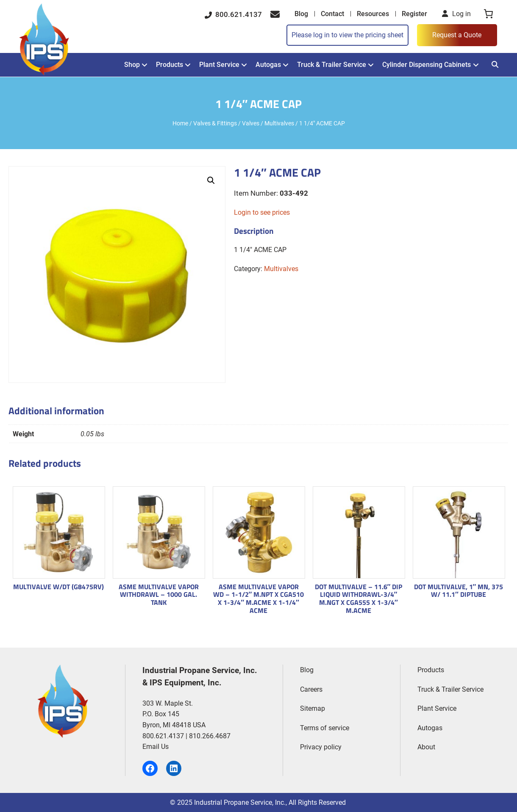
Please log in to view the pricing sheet (347, 35)
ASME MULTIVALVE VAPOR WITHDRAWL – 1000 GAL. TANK (159, 595)
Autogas (268, 65)
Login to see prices (262, 212)
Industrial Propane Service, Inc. (240, 802)
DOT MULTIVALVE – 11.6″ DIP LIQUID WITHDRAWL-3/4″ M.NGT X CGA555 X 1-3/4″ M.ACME (359, 599)
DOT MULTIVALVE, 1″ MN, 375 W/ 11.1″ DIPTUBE (459, 591)
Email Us (156, 747)
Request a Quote (457, 35)
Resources (373, 14)
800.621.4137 (233, 14)
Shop (132, 65)
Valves (251, 123)
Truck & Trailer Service (332, 65)
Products (170, 65)
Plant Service (219, 65)
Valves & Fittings (215, 123)
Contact (332, 14)
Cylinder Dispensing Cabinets (427, 65)
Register (414, 14)
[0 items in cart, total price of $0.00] (488, 14)
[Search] (495, 65)
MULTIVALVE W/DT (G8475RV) (58, 587)
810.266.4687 (210, 736)
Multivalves (279, 123)
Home (180, 123)
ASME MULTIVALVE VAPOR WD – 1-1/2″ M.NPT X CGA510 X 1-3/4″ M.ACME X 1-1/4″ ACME (259, 599)
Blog (301, 14)
